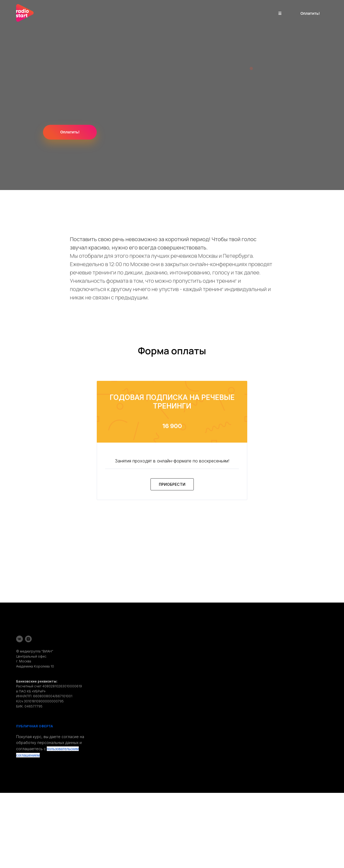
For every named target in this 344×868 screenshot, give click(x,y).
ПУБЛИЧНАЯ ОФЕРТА (35, 726)
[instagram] (28, 639)
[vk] (19, 639)
